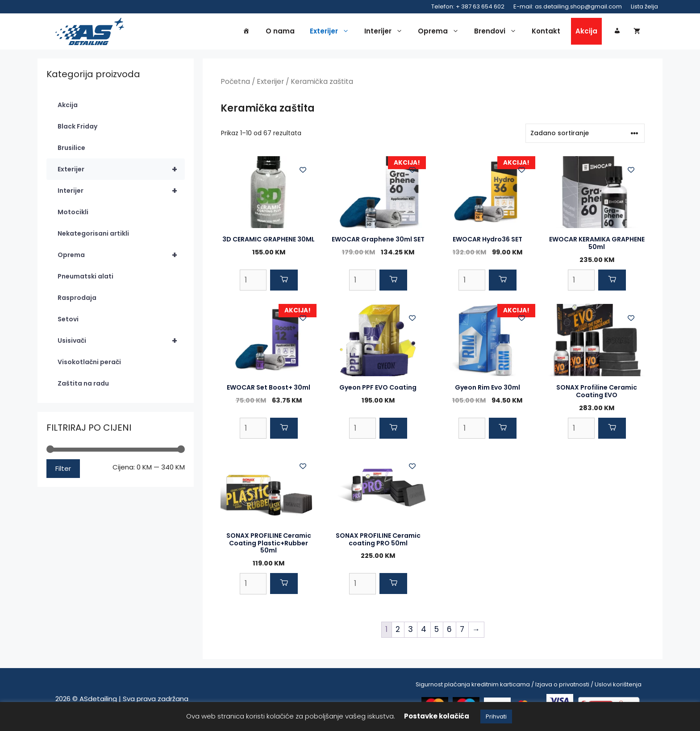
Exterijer (332, 32)
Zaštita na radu (83, 385)
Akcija (586, 32)
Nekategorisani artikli (93, 235)
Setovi (68, 321)
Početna (235, 83)
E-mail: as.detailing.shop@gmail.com (568, 6)
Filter (63, 470)
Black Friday (77, 128)
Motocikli (73, 214)
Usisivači (121, 342)
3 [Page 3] (410, 631)
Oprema (441, 32)
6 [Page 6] (449, 631)
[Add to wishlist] (303, 171)
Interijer (386, 32)
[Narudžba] (585, 135)
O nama (280, 32)
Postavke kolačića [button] (437, 716)
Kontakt (546, 32)
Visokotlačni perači (89, 364)
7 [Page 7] (462, 631)
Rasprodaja (77, 299)
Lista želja (644, 6)
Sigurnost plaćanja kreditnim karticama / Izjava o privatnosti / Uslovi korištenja (529, 686)
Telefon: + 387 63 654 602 (468, 6)
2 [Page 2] (398, 631)
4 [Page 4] (424, 631)
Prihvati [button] (496, 716)
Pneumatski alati (85, 278)
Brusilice (71, 150)
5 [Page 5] (437, 631)
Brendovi (498, 32)
